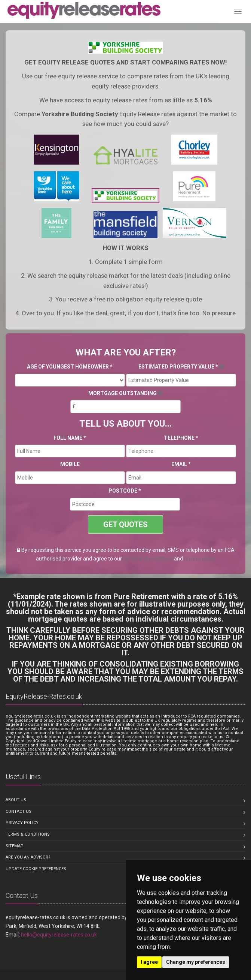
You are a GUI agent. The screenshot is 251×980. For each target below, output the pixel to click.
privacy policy (200, 559)
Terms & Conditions (28, 834)
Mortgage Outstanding (125, 393)
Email (181, 464)
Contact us (19, 811)
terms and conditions (148, 559)
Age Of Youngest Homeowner (70, 367)
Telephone (181, 438)
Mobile (70, 464)
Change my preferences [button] (196, 962)
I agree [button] (149, 962)
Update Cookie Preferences (36, 869)
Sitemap (15, 846)
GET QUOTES (125, 524)
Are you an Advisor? (28, 857)
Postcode (125, 491)
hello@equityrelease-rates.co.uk (59, 935)
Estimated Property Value (181, 367)
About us (16, 800)
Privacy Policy (22, 823)
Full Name (70, 438)
